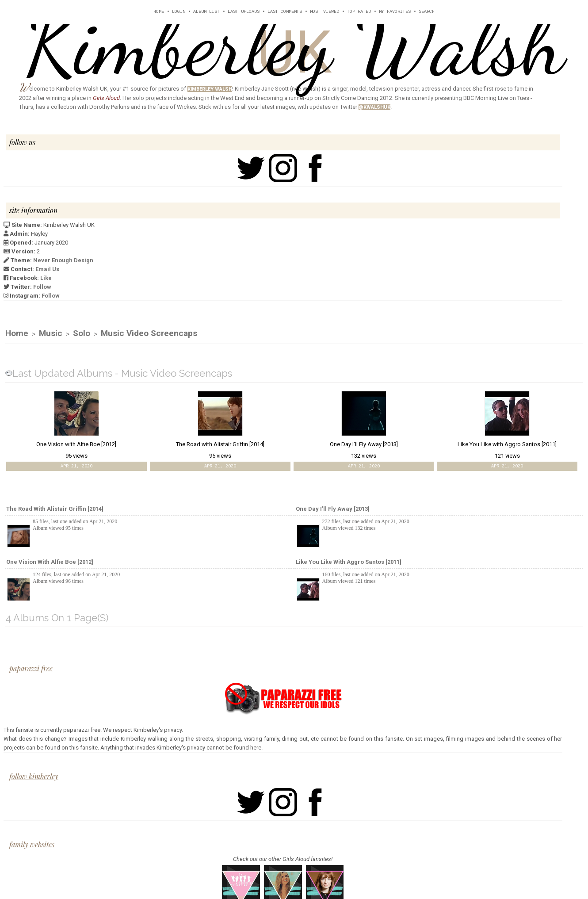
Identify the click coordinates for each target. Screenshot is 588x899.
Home (159, 12)
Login (179, 12)
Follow (42, 287)
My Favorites (395, 12)
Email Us (47, 269)
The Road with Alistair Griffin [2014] (55, 509)
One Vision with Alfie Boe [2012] (50, 562)
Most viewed (325, 12)
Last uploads (244, 12)
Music (51, 334)
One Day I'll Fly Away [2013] (333, 509)
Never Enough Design (63, 260)
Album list (206, 12)
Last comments (285, 12)
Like (46, 278)
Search (427, 12)
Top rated (359, 12)
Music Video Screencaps (149, 334)
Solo (82, 334)
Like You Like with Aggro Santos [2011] (349, 562)
